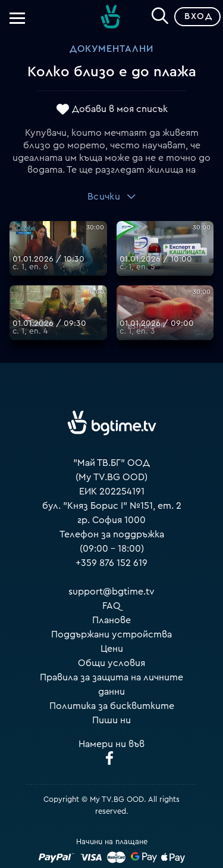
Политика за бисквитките (112, 706)
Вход (198, 16)
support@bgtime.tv (111, 592)
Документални (111, 49)
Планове (111, 620)
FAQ (111, 606)
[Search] (160, 14)
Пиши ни (111, 720)
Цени (112, 649)
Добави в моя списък (120, 109)
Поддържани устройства (111, 634)
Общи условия (111, 663)
